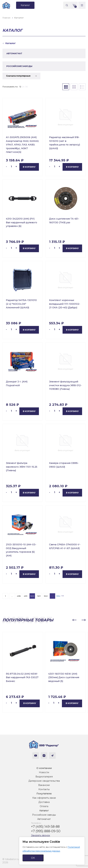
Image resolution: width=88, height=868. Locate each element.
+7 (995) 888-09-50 (46, 831)
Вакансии (44, 785)
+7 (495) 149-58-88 (45, 827)
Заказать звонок (41, 835)
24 (23, 87)
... (12, 596)
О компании (44, 768)
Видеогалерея (44, 777)
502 (46, 596)
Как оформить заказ (44, 798)
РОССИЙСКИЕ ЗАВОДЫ (19, 66)
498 (19, 596)
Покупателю (44, 794)
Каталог (44, 811)
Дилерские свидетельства (44, 781)
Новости (44, 772)
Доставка (44, 802)
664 (58, 596)
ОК (33, 858)
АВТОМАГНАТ (14, 53)
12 (20, 87)
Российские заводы (44, 815)
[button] (74, 620)
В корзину (29, 167)
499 (26, 596)
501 (39, 596)
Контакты (44, 789)
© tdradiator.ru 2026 (11, 861)
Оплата (44, 806)
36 (26, 87)
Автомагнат (44, 819)
